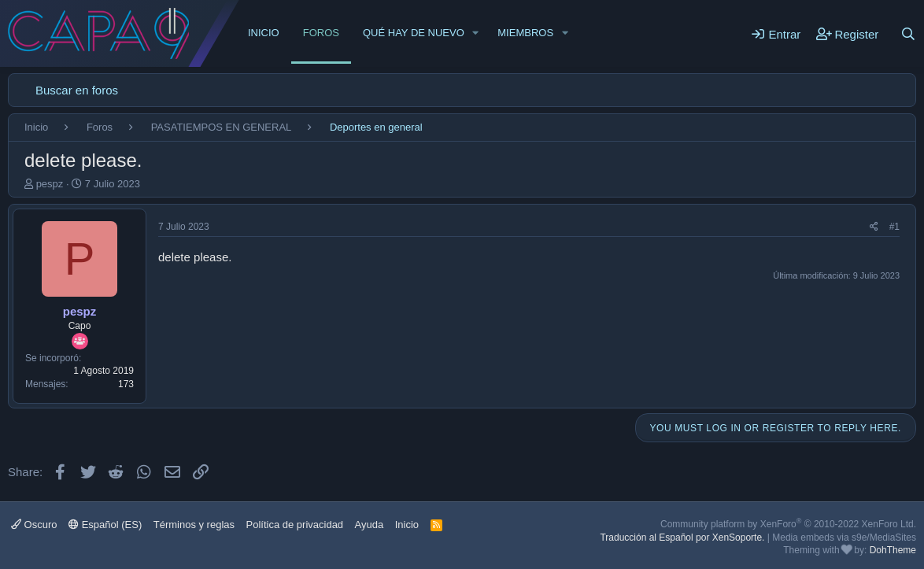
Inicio (264, 33)
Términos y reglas (194, 525)
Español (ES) (105, 525)
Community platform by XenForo (788, 524)
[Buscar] (908, 34)
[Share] (874, 227)
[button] (476, 33)
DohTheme (893, 550)
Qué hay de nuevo (414, 33)
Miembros (525, 33)
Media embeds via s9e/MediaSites (844, 538)
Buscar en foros (77, 90)
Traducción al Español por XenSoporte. (682, 538)
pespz (50, 184)
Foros (321, 33)
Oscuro (34, 525)
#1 (894, 227)
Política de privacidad (295, 525)
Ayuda (370, 525)
